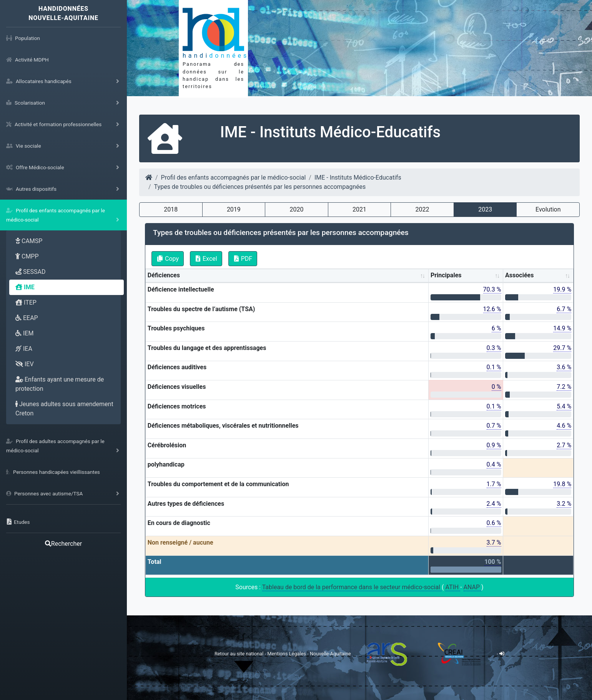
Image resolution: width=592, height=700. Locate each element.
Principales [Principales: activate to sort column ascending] (446, 275)
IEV (25, 364)
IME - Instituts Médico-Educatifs (358, 177)
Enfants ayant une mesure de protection (60, 384)
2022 (422, 209)
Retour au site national (239, 654)
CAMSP (29, 241)
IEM (24, 333)
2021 (359, 209)
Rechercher (63, 544)
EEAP (27, 318)
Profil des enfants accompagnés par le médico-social (234, 177)
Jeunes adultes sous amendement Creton (64, 409)
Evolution (548, 209)
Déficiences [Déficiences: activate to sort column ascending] (164, 275)
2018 (171, 209)
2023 (485, 209)
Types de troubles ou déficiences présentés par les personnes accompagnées (260, 187)
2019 (234, 209)
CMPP (27, 256)
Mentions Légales (287, 654)
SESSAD (31, 272)
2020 (296, 209)
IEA (24, 349)
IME (25, 287)
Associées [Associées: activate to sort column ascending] (519, 275)
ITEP (26, 302)
